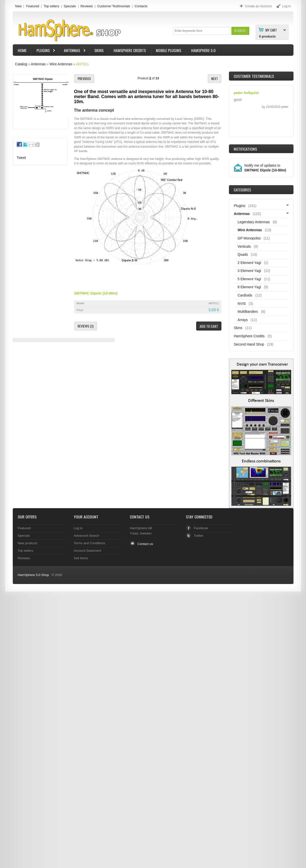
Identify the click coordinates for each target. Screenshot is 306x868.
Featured (33, 6)
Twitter (199, 536)
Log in (78, 528)
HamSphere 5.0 (203, 50)
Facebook (201, 528)
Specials (70, 6)
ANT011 (82, 64)
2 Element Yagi (249, 263)
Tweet (21, 158)
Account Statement (88, 551)
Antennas (73, 51)
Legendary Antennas (254, 222)
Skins (99, 50)
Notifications (245, 149)
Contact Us (140, 517)
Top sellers (51, 6)
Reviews (87, 6)
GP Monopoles (249, 238)
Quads (243, 254)
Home (22, 50)
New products (28, 543)
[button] (240, 31)
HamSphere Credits (130, 50)
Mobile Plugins (169, 50)
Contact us (145, 544)
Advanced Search (87, 536)
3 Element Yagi (249, 271)
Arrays (243, 320)
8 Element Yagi (249, 287)
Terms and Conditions (90, 543)
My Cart (271, 30)
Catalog (21, 64)
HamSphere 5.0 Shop (33, 575)
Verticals (244, 246)
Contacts (141, 6)
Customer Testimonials (114, 6)
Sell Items (81, 558)
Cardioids (245, 295)
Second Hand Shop (249, 344)
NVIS (242, 304)
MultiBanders (248, 312)
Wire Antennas (61, 64)
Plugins (44, 51)
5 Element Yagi (249, 279)
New (19, 6)
